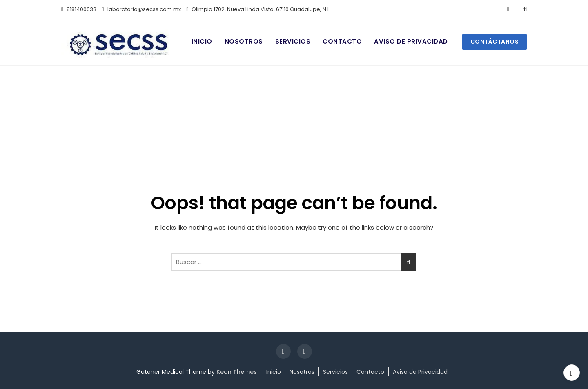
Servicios (293, 41)
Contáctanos (495, 42)
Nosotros (244, 41)
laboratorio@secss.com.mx (141, 9)
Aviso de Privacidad (411, 41)
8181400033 (79, 9)
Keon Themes (237, 372)
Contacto (342, 41)
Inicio (202, 41)
